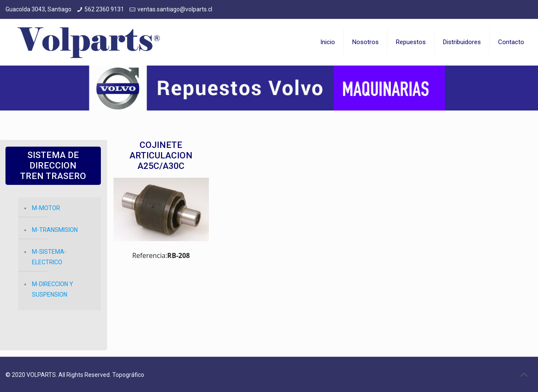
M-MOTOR (46, 208)
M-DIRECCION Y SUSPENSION (53, 289)
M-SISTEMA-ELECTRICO (49, 257)
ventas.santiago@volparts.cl (175, 9)
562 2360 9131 (104, 9)
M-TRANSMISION (55, 230)
